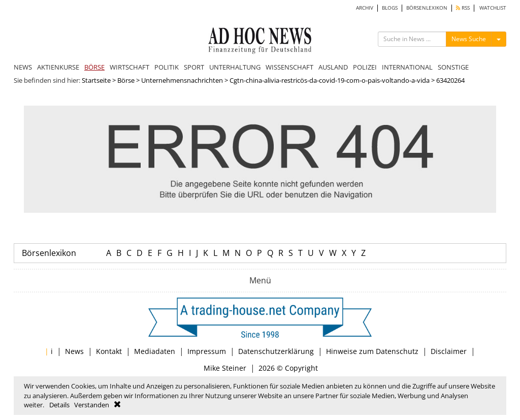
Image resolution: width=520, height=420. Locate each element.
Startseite (96, 80)
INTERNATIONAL (407, 67)
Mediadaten (155, 351)
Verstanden (92, 405)
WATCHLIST (493, 8)
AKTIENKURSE (58, 67)
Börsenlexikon (49, 253)
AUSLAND (333, 67)
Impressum (207, 351)
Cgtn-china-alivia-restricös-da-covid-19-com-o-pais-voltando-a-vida (330, 80)
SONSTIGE (453, 67)
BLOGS (390, 8)
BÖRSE (94, 67)
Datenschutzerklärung (276, 351)
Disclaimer (449, 351)
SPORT (194, 67)
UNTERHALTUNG (235, 67)
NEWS (23, 67)
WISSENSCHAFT (289, 67)
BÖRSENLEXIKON (427, 8)
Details (59, 405)
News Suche (469, 39)
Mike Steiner (225, 368)
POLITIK (167, 67)
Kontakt (109, 351)
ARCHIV (365, 8)
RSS (463, 8)
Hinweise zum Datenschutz (372, 351)
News (74, 351)
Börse (126, 80)
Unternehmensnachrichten (182, 80)
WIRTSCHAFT (129, 67)
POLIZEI (365, 67)
